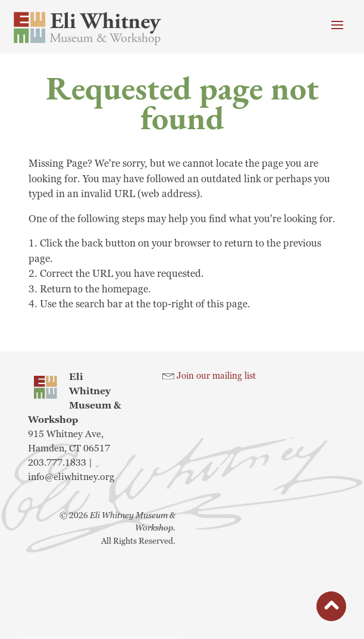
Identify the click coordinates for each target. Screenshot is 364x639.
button (331, 609)
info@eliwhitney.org (71, 477)
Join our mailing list (216, 376)
